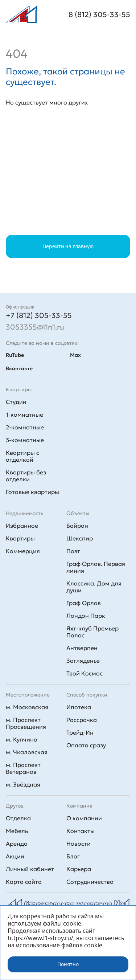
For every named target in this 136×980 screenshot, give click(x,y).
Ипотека (79, 707)
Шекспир (80, 538)
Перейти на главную (68, 246)
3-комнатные (25, 440)
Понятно (68, 964)
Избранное (22, 526)
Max (75, 355)
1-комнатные (24, 415)
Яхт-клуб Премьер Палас (92, 632)
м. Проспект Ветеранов (23, 768)
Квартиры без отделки (26, 476)
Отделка (18, 818)
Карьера (79, 869)
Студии (16, 402)
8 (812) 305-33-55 (99, 15)
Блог (73, 856)
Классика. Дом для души (94, 587)
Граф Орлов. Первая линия (96, 567)
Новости (79, 844)
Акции (15, 856)
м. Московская (27, 707)
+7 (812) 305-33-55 (39, 315)
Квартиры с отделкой (22, 456)
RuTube (15, 355)
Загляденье (83, 661)
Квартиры (20, 538)
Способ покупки (87, 695)
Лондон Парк (86, 616)
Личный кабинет (30, 869)
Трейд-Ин (80, 732)
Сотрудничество (90, 882)
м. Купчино (22, 739)
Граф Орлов (84, 603)
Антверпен (82, 648)
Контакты (81, 831)
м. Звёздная (23, 784)
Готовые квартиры (32, 492)
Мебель (17, 831)
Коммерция (23, 551)
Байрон (77, 526)
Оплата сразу (86, 745)
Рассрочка (82, 720)
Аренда (17, 844)
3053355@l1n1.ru (35, 327)
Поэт (73, 551)
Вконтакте (19, 368)
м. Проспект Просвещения (26, 723)
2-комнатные (25, 427)
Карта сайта (24, 882)
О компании (84, 818)
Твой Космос (85, 673)
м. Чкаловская (27, 752)
